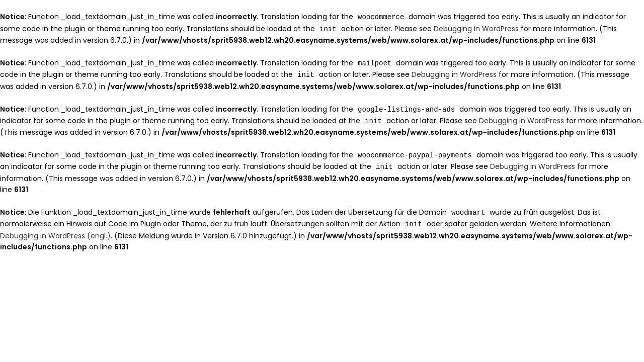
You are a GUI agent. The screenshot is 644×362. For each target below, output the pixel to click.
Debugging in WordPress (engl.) (55, 231)
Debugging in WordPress (476, 28)
